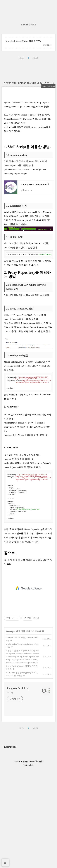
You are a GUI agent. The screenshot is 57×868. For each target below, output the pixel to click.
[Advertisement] (28, 33)
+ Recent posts (9, 846)
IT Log (10, 791)
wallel (41, 860)
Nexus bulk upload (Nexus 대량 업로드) (23, 102)
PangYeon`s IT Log (18, 787)
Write (26, 864)
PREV (22, 119)
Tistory (25, 860)
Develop (10, 730)
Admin (31, 864)
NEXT (35, 119)
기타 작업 (20, 730)
